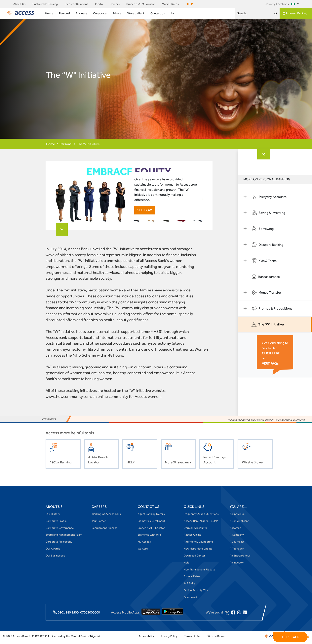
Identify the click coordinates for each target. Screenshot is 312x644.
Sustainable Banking (45, 4)
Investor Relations (76, 4)
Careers (115, 4)
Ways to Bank (136, 13)
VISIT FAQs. (274, 363)
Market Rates (170, 4)
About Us (19, 4)
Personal (64, 13)
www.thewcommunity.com (68, 399)
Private (117, 13)
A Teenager (237, 551)
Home (49, 13)
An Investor (237, 565)
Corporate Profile (56, 523)
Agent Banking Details (151, 516)
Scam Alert (190, 600)
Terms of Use (192, 639)
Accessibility (146, 639)
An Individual (237, 516)
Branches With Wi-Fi (150, 537)
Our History (53, 516)
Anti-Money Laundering (198, 544)
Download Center (194, 558)
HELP (189, 4)
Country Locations (280, 4)
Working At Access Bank (106, 516)
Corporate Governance (60, 530)
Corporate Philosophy (59, 544)
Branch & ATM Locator (141, 4)
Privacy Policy (169, 639)
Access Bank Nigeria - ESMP (201, 523)
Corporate (100, 13)
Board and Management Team (64, 537)
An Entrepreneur (240, 558)
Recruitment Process (104, 530)
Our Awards (53, 551)
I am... (175, 13)
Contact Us (158, 13)
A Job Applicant (239, 523)
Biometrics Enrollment (151, 523)
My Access (144, 544)
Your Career (99, 523)
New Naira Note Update (198, 551)
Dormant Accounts (195, 530)
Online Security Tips (196, 593)
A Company (237, 537)
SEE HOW (143, 211)
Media (99, 4)
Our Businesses (55, 558)
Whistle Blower (217, 639)
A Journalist (237, 544)
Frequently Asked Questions (201, 516)
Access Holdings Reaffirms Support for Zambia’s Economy (271, 422)
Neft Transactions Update (199, 572)
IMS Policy (190, 586)
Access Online (193, 537)
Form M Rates (192, 579)
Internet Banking (295, 13)
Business (81, 13)
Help (187, 565)
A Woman (235, 530)
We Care (143, 551)
